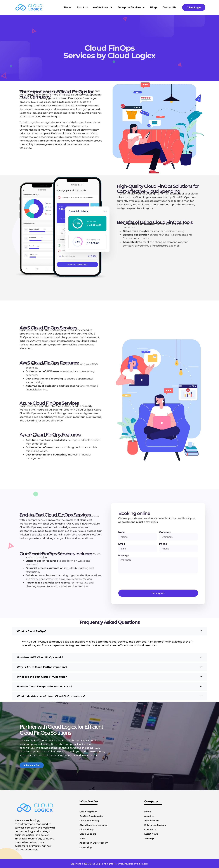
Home (68, 7)
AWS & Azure (103, 7)
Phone (163, 544)
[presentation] (141, 582)
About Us (82, 7)
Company (165, 532)
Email (122, 544)
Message (124, 556)
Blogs (154, 7)
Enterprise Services (131, 7)
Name (122, 532)
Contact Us (169, 7)
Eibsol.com (143, 864)
